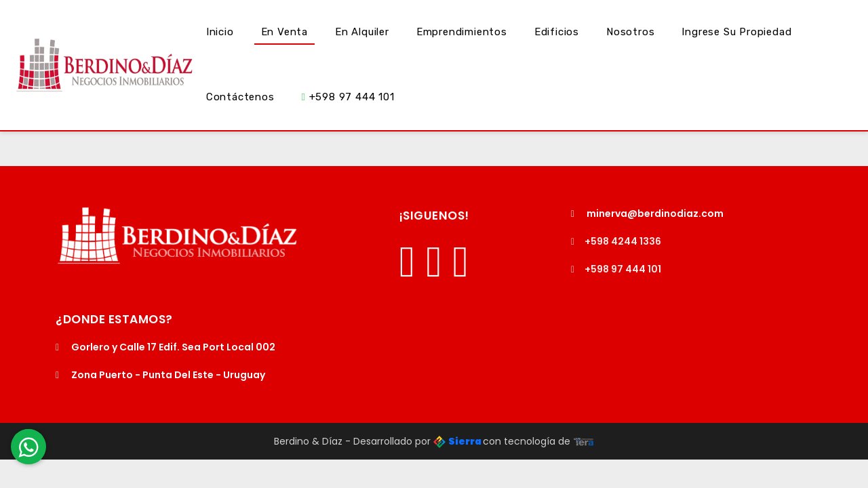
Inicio (220, 32)
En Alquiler (362, 32)
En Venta (284, 32)
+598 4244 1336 (616, 241)
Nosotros (630, 32)
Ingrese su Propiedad (736, 32)
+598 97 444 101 (348, 97)
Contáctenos (240, 97)
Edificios (557, 32)
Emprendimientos (462, 32)
